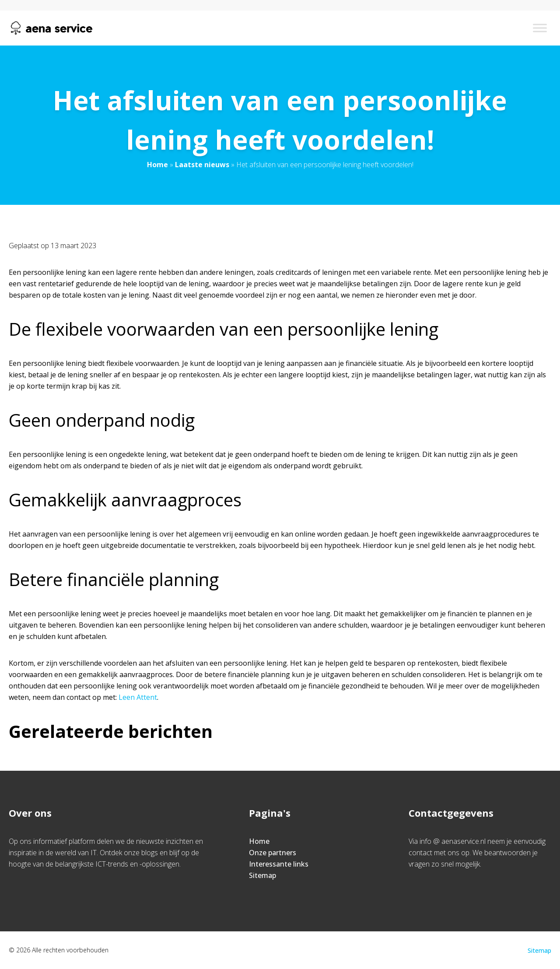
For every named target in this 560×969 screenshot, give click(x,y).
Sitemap (262, 875)
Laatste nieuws (202, 165)
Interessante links (279, 864)
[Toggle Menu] (540, 28)
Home (157, 165)
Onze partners (273, 853)
